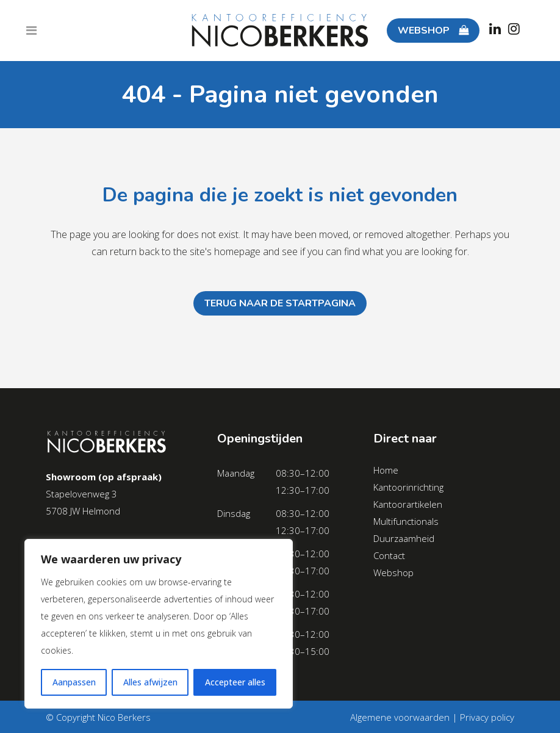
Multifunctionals (406, 521)
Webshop (393, 572)
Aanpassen (74, 682)
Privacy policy (487, 717)
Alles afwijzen (150, 682)
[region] (159, 624)
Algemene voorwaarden (400, 717)
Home (386, 470)
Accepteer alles (235, 682)
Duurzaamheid (404, 538)
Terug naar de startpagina (280, 303)
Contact (389, 555)
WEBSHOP (432, 31)
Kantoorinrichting (408, 487)
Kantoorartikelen (408, 504)
